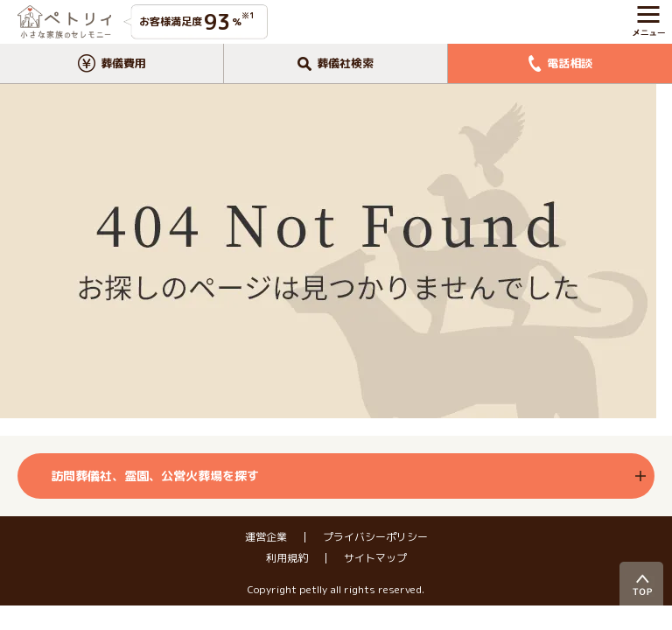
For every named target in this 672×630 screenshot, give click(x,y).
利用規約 (287, 558)
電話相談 (560, 63)
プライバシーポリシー (375, 537)
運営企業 (266, 537)
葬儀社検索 (336, 63)
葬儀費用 (112, 63)
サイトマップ (375, 558)
